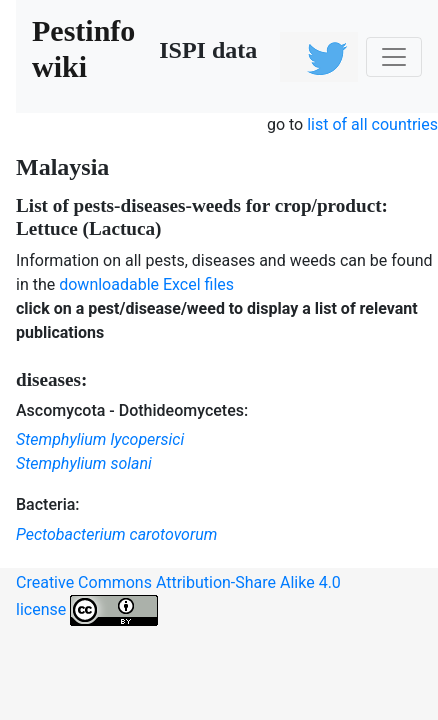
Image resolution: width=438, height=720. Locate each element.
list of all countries (372, 124)
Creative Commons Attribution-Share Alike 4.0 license (178, 599)
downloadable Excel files (146, 284)
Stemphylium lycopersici (100, 439)
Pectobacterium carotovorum (116, 534)
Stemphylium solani (84, 463)
